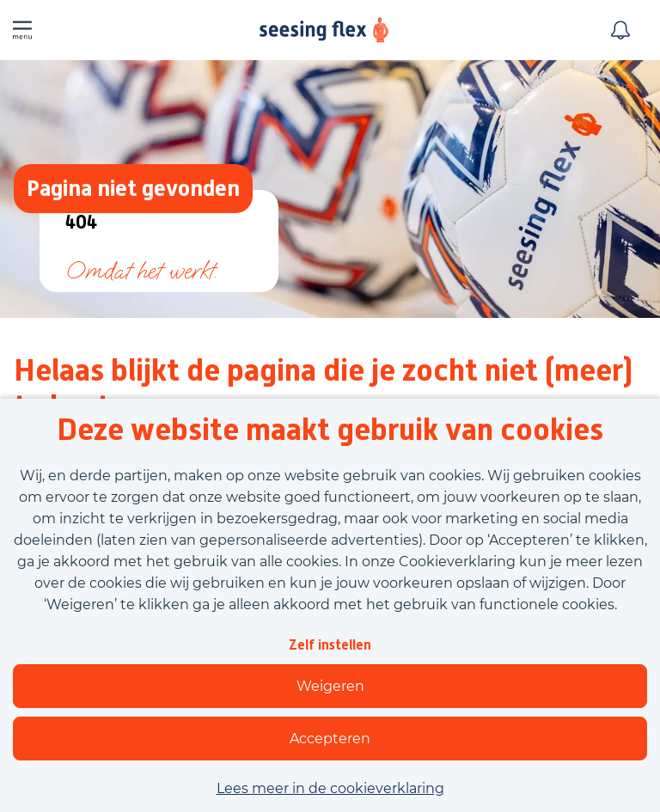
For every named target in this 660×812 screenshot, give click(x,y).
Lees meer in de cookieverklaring (330, 788)
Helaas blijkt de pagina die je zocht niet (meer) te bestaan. (324, 388)
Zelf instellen (330, 645)
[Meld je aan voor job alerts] (620, 30)
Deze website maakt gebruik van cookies (330, 430)
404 (81, 223)
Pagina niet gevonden (133, 188)
